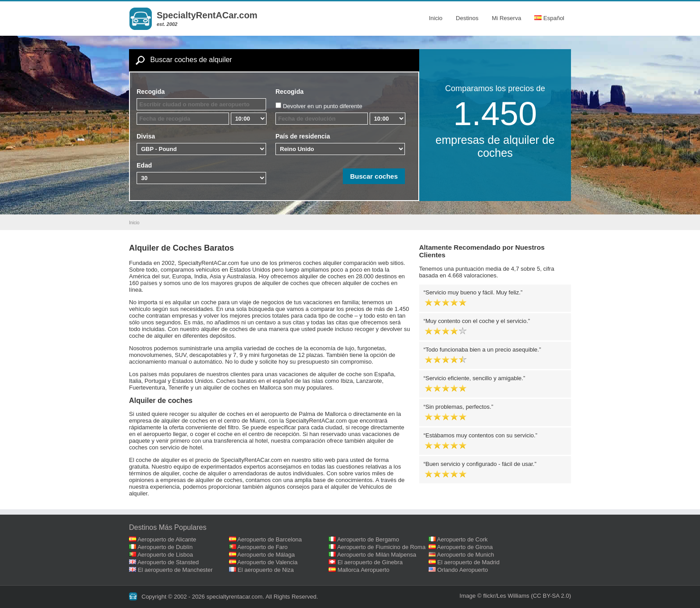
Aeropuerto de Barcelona (270, 539)
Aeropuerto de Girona (465, 547)
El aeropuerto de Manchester (175, 570)
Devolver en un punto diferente (323, 106)
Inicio (436, 18)
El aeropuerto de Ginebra (370, 562)
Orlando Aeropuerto (463, 570)
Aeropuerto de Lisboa (165, 555)
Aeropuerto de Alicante (167, 539)
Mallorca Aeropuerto (363, 570)
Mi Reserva (507, 18)
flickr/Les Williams (506, 596)
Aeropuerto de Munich (466, 555)
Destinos (467, 18)
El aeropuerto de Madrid (469, 562)
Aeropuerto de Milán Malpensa (377, 555)
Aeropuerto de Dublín (165, 547)
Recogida (151, 92)
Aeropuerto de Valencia (268, 562)
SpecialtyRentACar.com (207, 15)
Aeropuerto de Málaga (266, 555)
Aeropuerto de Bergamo (368, 539)
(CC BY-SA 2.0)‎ (551, 596)
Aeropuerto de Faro (263, 547)
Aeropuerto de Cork (462, 539)
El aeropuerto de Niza (266, 570)
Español (549, 18)
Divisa (146, 136)
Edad (144, 165)
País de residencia (303, 136)
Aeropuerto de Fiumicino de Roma (381, 547)
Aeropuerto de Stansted (168, 562)
